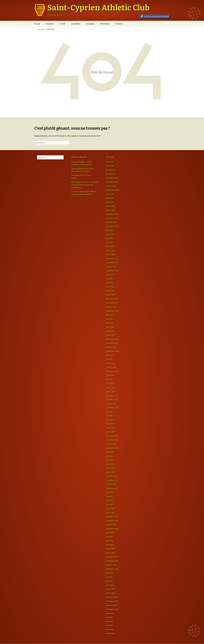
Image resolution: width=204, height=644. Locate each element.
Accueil (37, 24)
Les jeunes (90, 24)
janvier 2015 (111, 593)
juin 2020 (109, 379)
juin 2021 (109, 359)
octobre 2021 (111, 347)
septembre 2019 (112, 408)
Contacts (119, 24)
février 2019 (111, 428)
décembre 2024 (112, 214)
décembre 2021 (112, 339)
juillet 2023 (110, 275)
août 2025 (110, 194)
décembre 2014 (112, 597)
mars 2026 (110, 166)
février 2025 (111, 206)
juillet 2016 (110, 533)
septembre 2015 (112, 569)
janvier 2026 (111, 174)
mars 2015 (110, 585)
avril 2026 (110, 162)
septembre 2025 (112, 190)
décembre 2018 (112, 436)
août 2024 (110, 230)
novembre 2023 (112, 263)
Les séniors (76, 24)
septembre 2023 (112, 271)
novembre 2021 (112, 343)
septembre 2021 (112, 351)
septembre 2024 (112, 226)
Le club (62, 24)
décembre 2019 (112, 396)
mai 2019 (109, 416)
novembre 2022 (112, 303)
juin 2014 (109, 617)
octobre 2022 (111, 307)
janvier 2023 (111, 295)
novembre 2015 (112, 561)
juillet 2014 (110, 613)
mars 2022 (110, 327)
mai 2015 (109, 581)
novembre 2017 (112, 480)
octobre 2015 (111, 565)
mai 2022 (109, 319)
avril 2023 (110, 283)
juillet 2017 (110, 492)
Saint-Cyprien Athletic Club (98, 8)
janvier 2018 (111, 472)
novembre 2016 (112, 521)
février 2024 (111, 250)
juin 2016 (109, 537)
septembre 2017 (112, 488)
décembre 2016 (112, 517)
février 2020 (111, 388)
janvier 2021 (111, 363)
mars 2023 (110, 287)
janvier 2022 (111, 335)
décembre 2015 (112, 557)
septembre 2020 (112, 371)
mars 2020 (110, 384)
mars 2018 (110, 464)
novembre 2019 (112, 400)
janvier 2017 (111, 513)
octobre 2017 (111, 484)
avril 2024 (110, 242)
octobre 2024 (111, 222)
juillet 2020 (110, 375)
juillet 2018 (110, 452)
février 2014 (111, 633)
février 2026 (111, 170)
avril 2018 (110, 460)
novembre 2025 (112, 182)
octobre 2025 (111, 186)
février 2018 (111, 468)
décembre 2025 (112, 178)
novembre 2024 (112, 218)
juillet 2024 (110, 234)
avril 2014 (110, 625)
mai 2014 (109, 621)
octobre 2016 (111, 525)
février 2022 (111, 331)
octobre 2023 (111, 267)
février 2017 (111, 508)
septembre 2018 (112, 448)
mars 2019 (110, 424)
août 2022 (110, 315)
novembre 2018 (112, 440)
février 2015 (111, 589)
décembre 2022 (112, 299)
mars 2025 (110, 202)
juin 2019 (109, 412)
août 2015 (110, 573)
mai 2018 (109, 456)
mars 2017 (110, 504)
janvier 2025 (111, 210)
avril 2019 (110, 420)
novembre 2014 (112, 601)
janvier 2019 (111, 432)
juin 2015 (109, 577)
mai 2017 (109, 496)
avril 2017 (110, 500)
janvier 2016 (111, 553)
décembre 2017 (112, 476)
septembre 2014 (112, 609)
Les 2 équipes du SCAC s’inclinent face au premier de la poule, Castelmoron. (84, 185)
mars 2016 (110, 545)
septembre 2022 (112, 311)
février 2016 (111, 549)
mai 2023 (109, 279)
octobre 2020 (111, 367)
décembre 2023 (112, 259)
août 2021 (110, 355)
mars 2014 (110, 629)
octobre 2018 (111, 444)
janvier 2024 (111, 255)
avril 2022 (110, 323)
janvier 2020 (111, 392)
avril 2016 (110, 541)
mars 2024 (110, 246)
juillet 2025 (110, 198)
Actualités (50, 24)
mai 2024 (109, 238)
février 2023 (111, 291)
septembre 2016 (112, 529)
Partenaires (105, 24)
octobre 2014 (111, 605)
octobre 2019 (111, 404)
